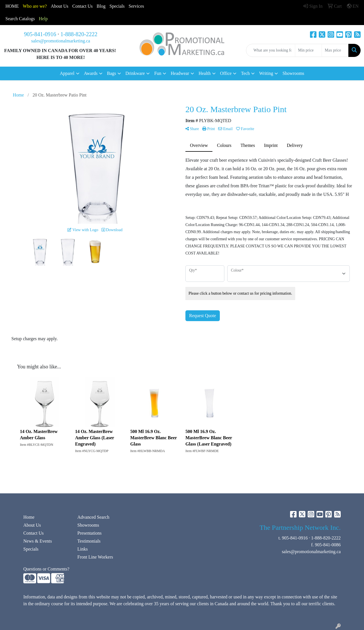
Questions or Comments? (46, 569)
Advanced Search (93, 517)
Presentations (89, 533)
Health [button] (205, 73)
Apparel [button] (67, 73)
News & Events (38, 541)
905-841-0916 (40, 34)
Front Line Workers (95, 557)
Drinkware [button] (135, 73)
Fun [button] (158, 73)
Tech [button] (245, 73)
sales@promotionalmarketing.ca (61, 41)
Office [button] (226, 73)
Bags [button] (111, 73)
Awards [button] (91, 73)
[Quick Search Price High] (335, 50)
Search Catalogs (20, 19)
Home (29, 517)
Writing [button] (266, 73)
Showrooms (293, 73)
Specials (117, 6)
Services (136, 6)
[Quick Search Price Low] (308, 50)
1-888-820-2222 (79, 34)
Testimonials (89, 541)
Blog (101, 6)
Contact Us (34, 533)
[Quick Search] (271, 50)
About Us (60, 6)
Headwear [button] (180, 73)
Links (82, 549)
